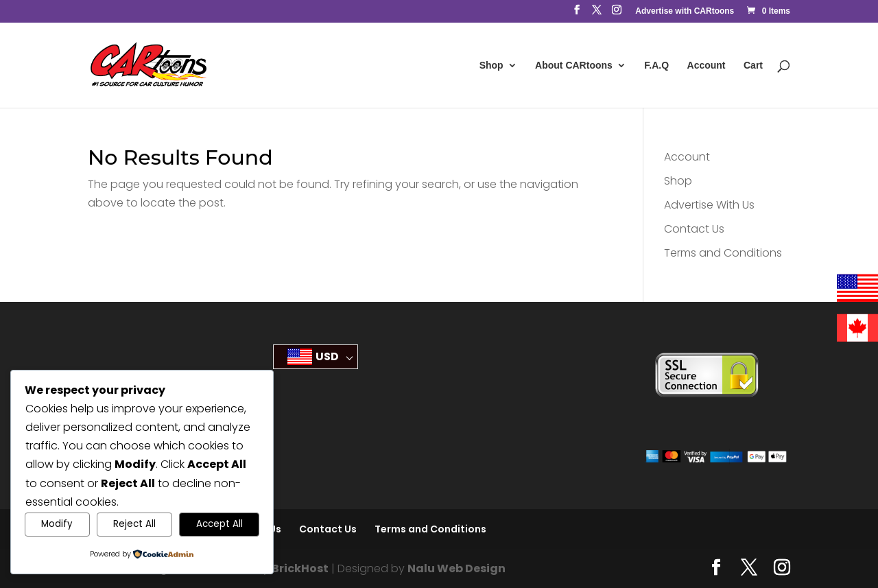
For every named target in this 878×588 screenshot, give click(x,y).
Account (707, 66)
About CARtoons (574, 66)
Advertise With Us (709, 205)
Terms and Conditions (723, 253)
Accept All (219, 524)
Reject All (134, 524)
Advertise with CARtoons (685, 11)
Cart (753, 66)
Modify (57, 524)
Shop (491, 66)
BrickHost (300, 568)
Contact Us (694, 229)
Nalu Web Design (456, 568)
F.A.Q (656, 66)
